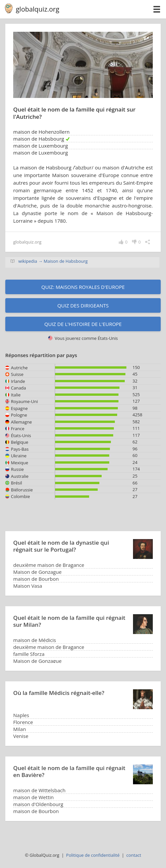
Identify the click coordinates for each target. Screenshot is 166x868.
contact (134, 855)
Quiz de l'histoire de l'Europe (83, 324)
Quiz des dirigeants (83, 305)
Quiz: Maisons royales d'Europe (83, 287)
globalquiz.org (38, 9)
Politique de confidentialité (93, 855)
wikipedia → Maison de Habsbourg (53, 261)
